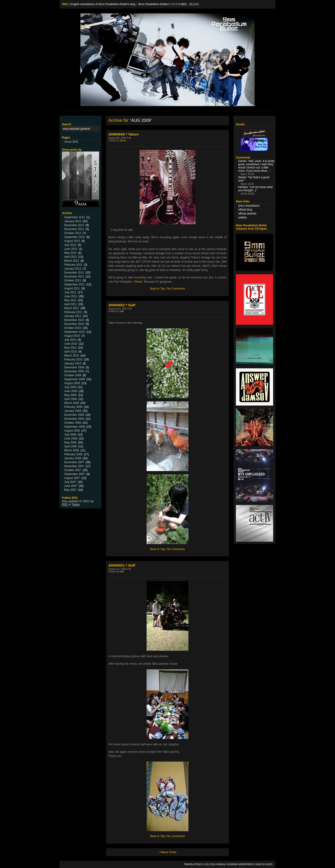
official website (247, 214)
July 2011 (70, 292)
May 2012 (70, 253)
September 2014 (75, 217)
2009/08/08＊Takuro (124, 134)
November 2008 (74, 419)
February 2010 (73, 360)
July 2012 (70, 245)
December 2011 (74, 273)
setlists (243, 218)
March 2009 (72, 403)
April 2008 (70, 446)
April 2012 (70, 257)
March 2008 (72, 450)
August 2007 (72, 478)
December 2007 (74, 462)
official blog (245, 210)
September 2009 (75, 379)
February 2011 (73, 312)
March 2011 (72, 308)
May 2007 (70, 490)
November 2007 (74, 466)
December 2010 (74, 320)
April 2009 (70, 399)
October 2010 (73, 328)
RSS (65, 505)
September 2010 (75, 332)
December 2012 (74, 225)
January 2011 (73, 316)
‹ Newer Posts (167, 852)
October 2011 (73, 281)
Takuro (123, 140)
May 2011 (70, 300)
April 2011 (70, 304)
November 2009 (74, 371)
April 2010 (70, 352)
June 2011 (71, 296)
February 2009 (73, 407)
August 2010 (72, 336)
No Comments (176, 289)
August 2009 (72, 383)
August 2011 (72, 288)
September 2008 (75, 427)
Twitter (76, 505)
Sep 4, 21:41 (247, 184)
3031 (65, 4)
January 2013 (73, 221)
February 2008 (73, 454)
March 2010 (72, 356)
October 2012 (73, 233)
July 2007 (70, 482)
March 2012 (72, 261)
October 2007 (73, 470)
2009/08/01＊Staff (122, 565)
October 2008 (73, 423)
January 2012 (73, 269)
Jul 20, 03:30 (247, 194)
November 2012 (74, 229)
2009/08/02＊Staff (122, 305)
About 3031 (71, 142)
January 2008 (73, 458)
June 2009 (71, 391)
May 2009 (70, 395)
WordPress (246, 864)
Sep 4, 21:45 (247, 174)
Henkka (221, 864)
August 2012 (72, 241)
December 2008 (74, 415)
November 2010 (74, 324)
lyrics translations (249, 206)
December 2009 (74, 367)
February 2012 (73, 265)
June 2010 (71, 344)
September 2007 (75, 474)
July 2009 (70, 387)
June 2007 (71, 486)
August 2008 (72, 431)
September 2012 (75, 237)
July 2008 (70, 435)
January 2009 (73, 411)
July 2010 (70, 340)
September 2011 (75, 284)
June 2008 (71, 439)
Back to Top (157, 289)
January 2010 (73, 363)
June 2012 (71, 249)
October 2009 (73, 375)
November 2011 (74, 277)
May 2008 (70, 442)
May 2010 (70, 348)
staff (122, 311)
